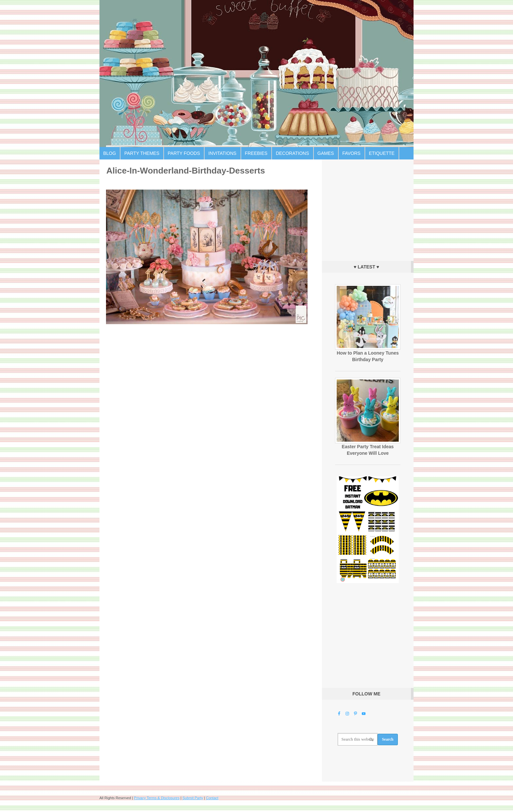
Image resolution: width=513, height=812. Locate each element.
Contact (212, 798)
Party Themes (142, 153)
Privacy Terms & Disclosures (157, 798)
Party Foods (184, 153)
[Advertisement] (368, 209)
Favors (351, 153)
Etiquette (382, 153)
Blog (110, 153)
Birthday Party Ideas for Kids (256, 74)
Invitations (222, 153)
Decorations (292, 153)
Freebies (256, 153)
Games (326, 153)
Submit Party (193, 798)
